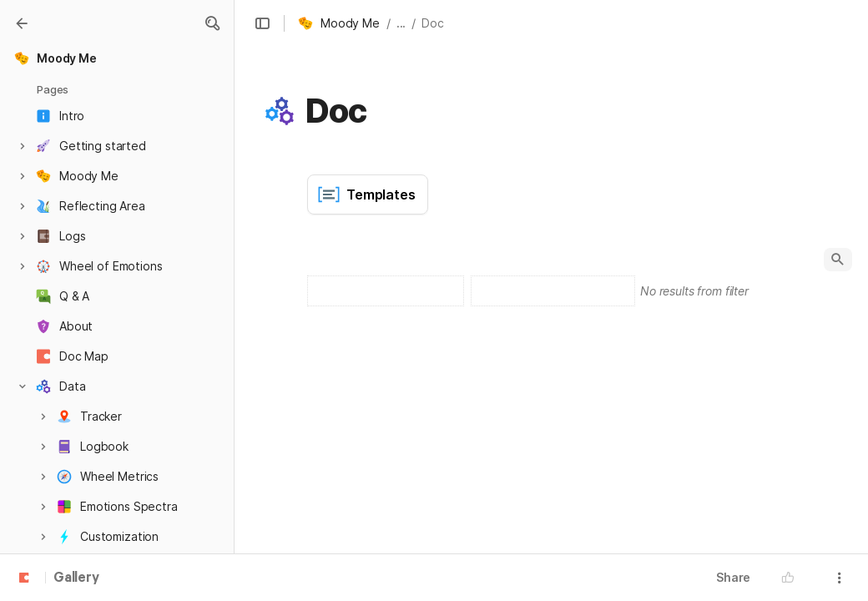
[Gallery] (22, 23)
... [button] (401, 23)
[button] (212, 23)
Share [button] (733, 577)
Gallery (76, 578)
